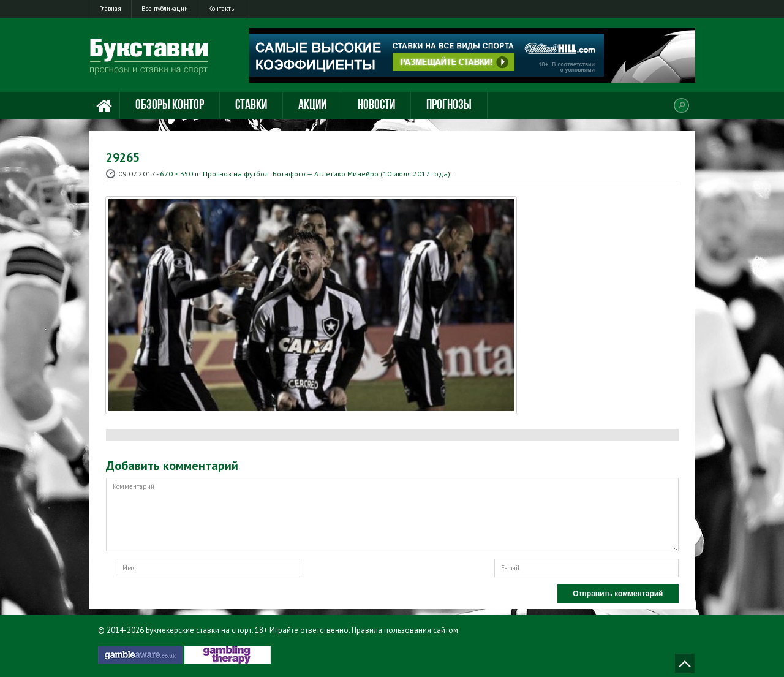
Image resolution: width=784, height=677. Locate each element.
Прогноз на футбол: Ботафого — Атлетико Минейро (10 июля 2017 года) (326, 174)
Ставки (251, 106)
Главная (110, 9)
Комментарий (392, 515)
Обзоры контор (170, 106)
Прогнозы (449, 106)
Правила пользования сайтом (405, 630)
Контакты (222, 9)
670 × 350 (176, 174)
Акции (312, 106)
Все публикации (165, 9)
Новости (376, 106)
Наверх (685, 664)
